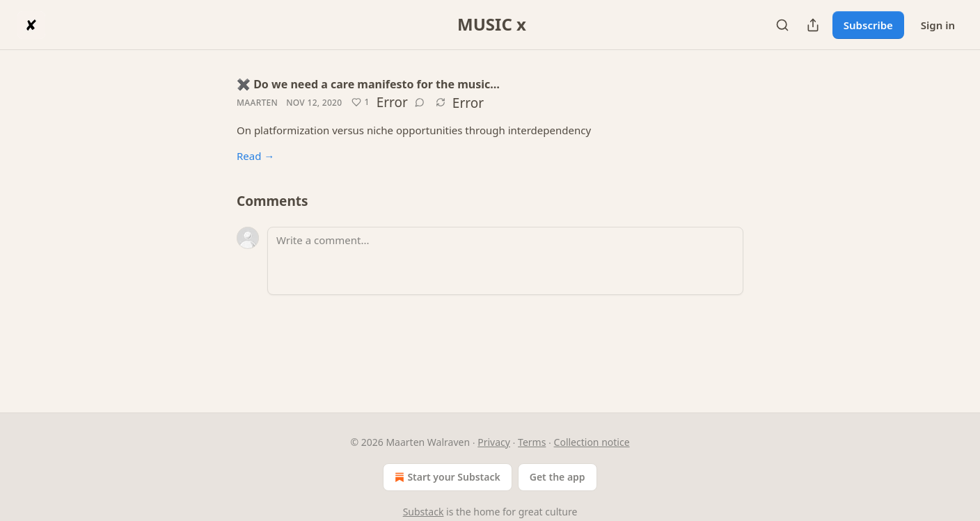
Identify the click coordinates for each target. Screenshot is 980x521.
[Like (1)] (360, 102)
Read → (255, 156)
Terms (532, 442)
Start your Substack (446, 477)
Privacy (494, 442)
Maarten (257, 103)
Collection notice (592, 442)
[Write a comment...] (505, 261)
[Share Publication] (813, 25)
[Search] (782, 25)
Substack (424, 512)
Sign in (938, 25)
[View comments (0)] (420, 102)
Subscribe (868, 25)
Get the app (558, 477)
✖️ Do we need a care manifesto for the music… (368, 84)
